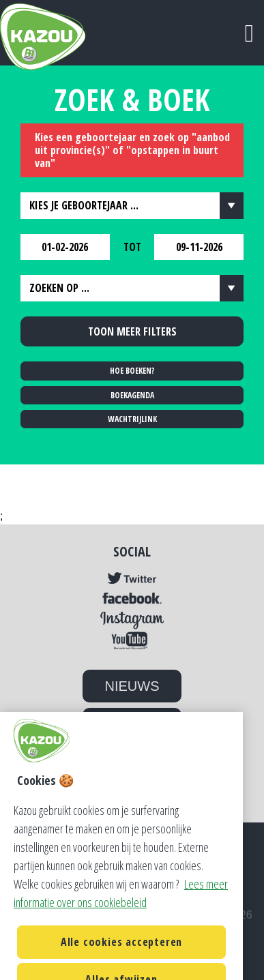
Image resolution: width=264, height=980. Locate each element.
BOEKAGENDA (132, 395)
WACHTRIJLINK (132, 419)
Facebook (132, 599)
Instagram (132, 621)
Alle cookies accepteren (121, 955)
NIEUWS (132, 686)
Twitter (132, 579)
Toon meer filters (132, 331)
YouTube (132, 640)
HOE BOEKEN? (132, 371)
